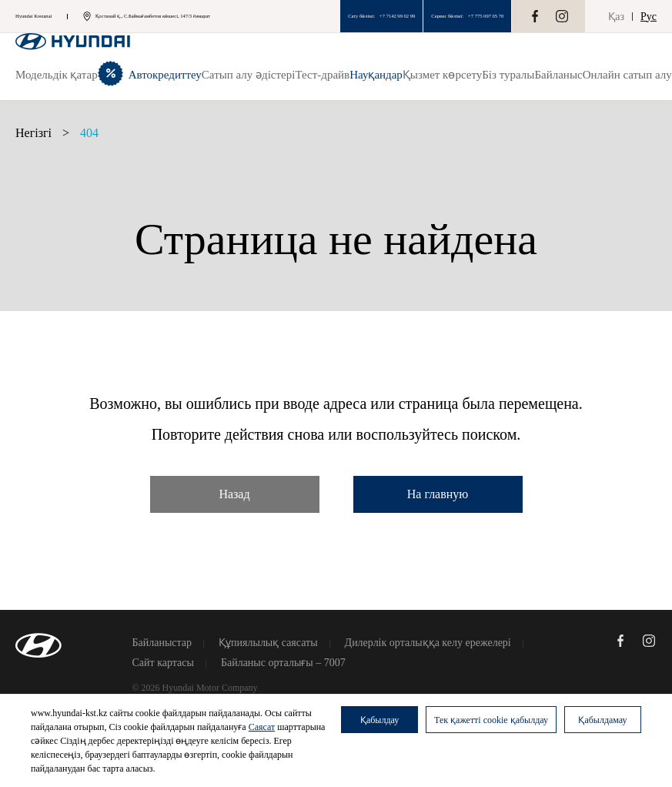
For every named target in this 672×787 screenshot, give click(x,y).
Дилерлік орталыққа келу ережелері (428, 643)
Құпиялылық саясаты (268, 643)
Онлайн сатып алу (627, 75)
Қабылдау (379, 720)
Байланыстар (162, 643)
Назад (234, 494)
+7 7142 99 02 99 (397, 16)
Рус (649, 17)
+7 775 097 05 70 (486, 16)
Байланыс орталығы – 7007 (283, 663)
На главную (438, 494)
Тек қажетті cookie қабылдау (491, 720)
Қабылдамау (602, 720)
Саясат (262, 727)
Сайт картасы (163, 663)
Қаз (616, 17)
